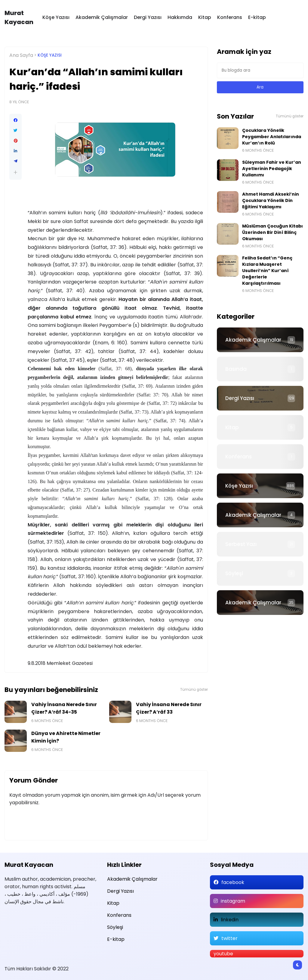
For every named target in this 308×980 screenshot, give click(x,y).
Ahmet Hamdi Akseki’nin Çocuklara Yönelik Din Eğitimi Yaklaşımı (271, 200)
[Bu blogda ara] (260, 70)
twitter (229, 938)
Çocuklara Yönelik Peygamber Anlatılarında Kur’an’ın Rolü (272, 137)
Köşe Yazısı (56, 17)
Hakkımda (180, 17)
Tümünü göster (194, 690)
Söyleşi (234, 573)
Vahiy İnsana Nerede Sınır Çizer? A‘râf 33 (169, 708)
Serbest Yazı (241, 544)
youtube (223, 954)
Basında (236, 369)
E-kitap (257, 17)
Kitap (205, 17)
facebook (233, 882)
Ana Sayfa (21, 55)
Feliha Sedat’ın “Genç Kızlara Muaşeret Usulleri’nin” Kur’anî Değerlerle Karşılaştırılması (267, 271)
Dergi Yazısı (148, 17)
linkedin (230, 920)
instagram (233, 901)
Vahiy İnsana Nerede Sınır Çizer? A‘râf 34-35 (64, 708)
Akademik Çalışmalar (102, 17)
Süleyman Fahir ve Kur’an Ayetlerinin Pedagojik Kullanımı (272, 169)
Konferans (230, 17)
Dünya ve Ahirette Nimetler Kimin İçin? (66, 737)
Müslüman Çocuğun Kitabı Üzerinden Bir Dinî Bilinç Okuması (273, 232)
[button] (15, 172)
